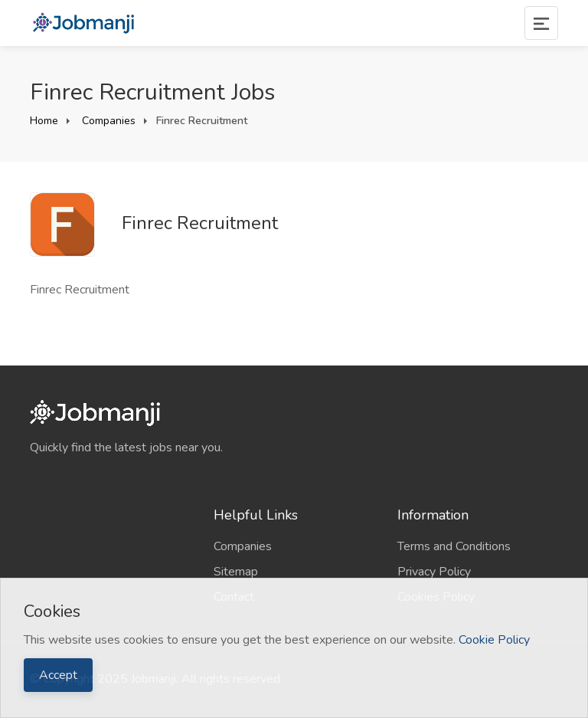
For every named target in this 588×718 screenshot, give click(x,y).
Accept (58, 675)
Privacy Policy (434, 572)
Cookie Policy (494, 640)
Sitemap (236, 572)
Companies (107, 121)
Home (44, 121)
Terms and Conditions (454, 546)
